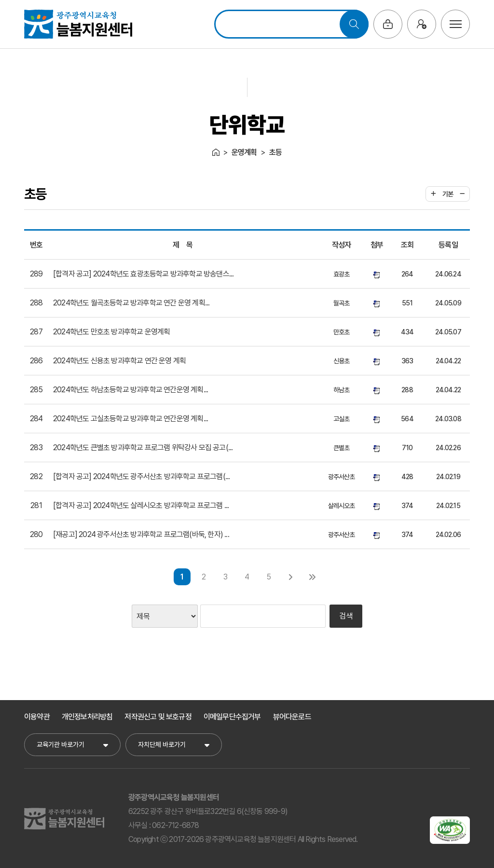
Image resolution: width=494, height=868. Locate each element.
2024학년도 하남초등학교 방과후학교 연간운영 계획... (130, 390)
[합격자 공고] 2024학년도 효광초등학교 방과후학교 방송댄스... (143, 274)
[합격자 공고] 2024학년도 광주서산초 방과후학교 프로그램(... (141, 476)
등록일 (448, 245)
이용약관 (37, 717)
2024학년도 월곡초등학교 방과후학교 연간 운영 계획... (131, 303)
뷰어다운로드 (292, 717)
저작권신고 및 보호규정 (158, 717)
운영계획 (244, 152)
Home (216, 152)
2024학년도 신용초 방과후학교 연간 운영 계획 (119, 361)
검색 (346, 616)
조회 (407, 245)
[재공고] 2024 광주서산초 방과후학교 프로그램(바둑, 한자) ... (141, 534)
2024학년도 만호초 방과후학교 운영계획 (111, 332)
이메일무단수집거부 (232, 717)
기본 (448, 194)
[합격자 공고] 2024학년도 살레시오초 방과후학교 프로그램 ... (141, 505)
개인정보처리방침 (87, 717)
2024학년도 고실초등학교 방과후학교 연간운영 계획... (130, 419)
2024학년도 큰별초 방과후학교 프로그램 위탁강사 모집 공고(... (143, 448)
